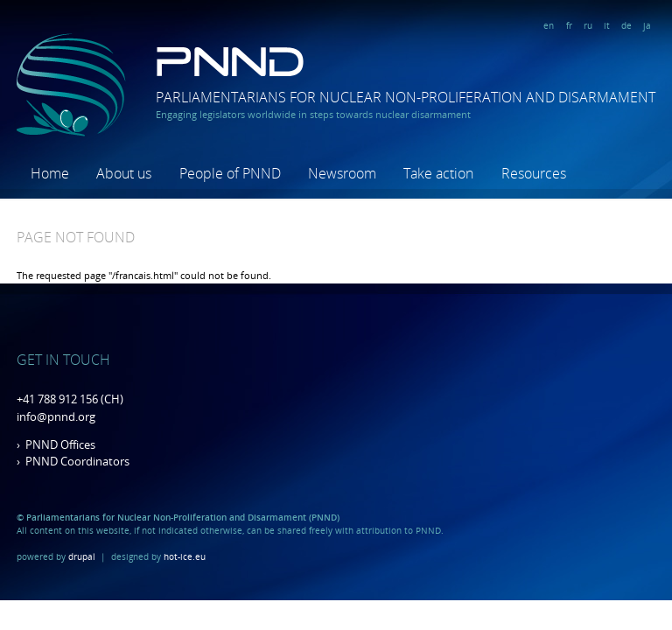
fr (569, 25)
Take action (438, 173)
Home (50, 173)
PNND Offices (60, 444)
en (549, 25)
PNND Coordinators (77, 461)
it (607, 25)
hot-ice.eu (185, 556)
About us (124, 173)
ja (647, 25)
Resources (534, 173)
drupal (82, 556)
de (626, 25)
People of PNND (230, 173)
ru (588, 25)
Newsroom (342, 173)
